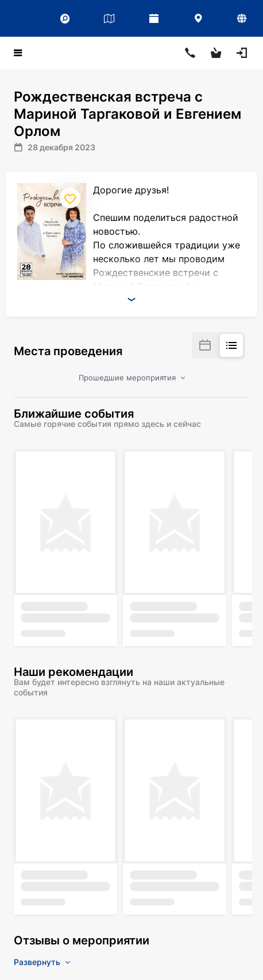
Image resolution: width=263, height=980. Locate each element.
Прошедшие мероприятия (132, 378)
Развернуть (42, 962)
